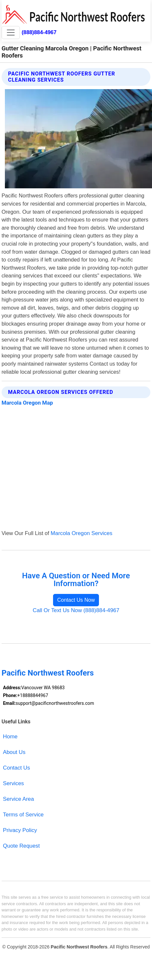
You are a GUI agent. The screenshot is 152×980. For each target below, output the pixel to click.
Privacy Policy (20, 830)
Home (10, 737)
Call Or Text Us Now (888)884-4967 (76, 610)
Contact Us (16, 768)
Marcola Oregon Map (27, 403)
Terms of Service (23, 815)
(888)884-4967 (39, 32)
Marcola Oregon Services (82, 533)
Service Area (18, 799)
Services (13, 783)
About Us (14, 752)
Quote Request (21, 846)
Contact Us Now (76, 600)
